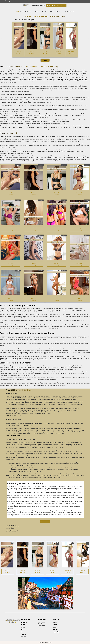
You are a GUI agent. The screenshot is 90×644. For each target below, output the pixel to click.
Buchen (45, 12)
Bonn (22, 632)
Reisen (51, 12)
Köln (22, 630)
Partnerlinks (56, 632)
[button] (2, 39)
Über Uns (55, 630)
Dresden (23, 625)
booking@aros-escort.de (80, 79)
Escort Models (26, 12)
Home (18, 12)
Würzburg (23, 634)
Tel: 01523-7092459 (11, 532)
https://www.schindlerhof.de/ (13, 435)
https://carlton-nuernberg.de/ (14, 415)
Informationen (69, 12)
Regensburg (24, 622)
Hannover (23, 627)
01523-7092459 (60, 79)
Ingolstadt (24, 637)
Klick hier (29, 1)
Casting (59, 12)
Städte (37, 12)
